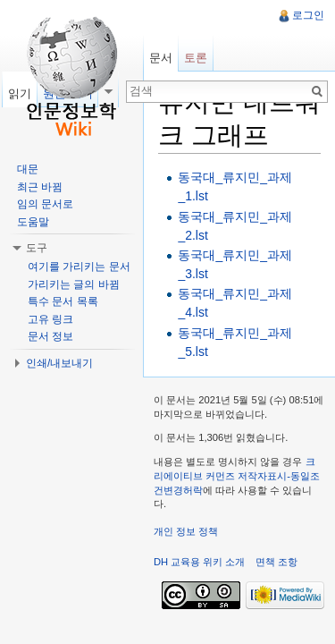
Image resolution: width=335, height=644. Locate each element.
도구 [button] (37, 248)
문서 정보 (50, 336)
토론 (196, 58)
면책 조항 (276, 562)
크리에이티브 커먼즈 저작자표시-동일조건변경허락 (237, 475)
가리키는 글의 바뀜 (74, 284)
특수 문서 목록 (63, 301)
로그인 (308, 15)
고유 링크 (50, 319)
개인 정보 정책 (186, 531)
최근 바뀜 (40, 187)
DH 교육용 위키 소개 (199, 562)
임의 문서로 (45, 204)
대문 (28, 169)
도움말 (33, 222)
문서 (161, 58)
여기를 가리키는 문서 (79, 267)
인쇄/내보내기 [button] (59, 363)
